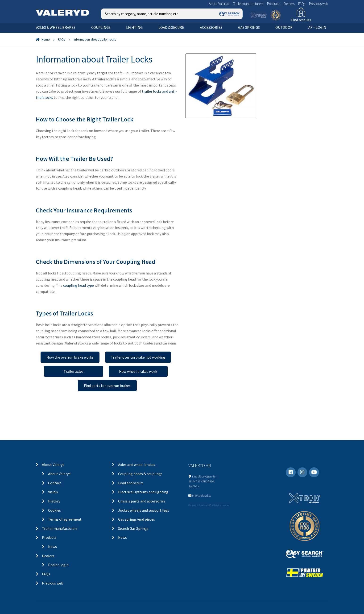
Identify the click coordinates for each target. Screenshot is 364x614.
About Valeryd (219, 4)
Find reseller (301, 20)
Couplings (101, 27)
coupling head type (79, 285)
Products (274, 4)
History (54, 501)
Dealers (289, 4)
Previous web (319, 4)
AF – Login (317, 27)
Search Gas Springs (133, 528)
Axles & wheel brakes (56, 27)
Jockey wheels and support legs (144, 510)
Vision (53, 492)
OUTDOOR (284, 27)
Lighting (134, 27)
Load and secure (131, 483)
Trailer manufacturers (248, 4)
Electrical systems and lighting (143, 492)
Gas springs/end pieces (136, 519)
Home (46, 39)
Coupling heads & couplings (140, 474)
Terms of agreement (65, 519)
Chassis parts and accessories (142, 501)
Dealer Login (58, 565)
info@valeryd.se (202, 495)
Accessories (211, 27)
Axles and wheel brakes (137, 465)
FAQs (302, 4)
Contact (55, 483)
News (52, 547)
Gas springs (249, 27)
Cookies (54, 510)
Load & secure (171, 27)
